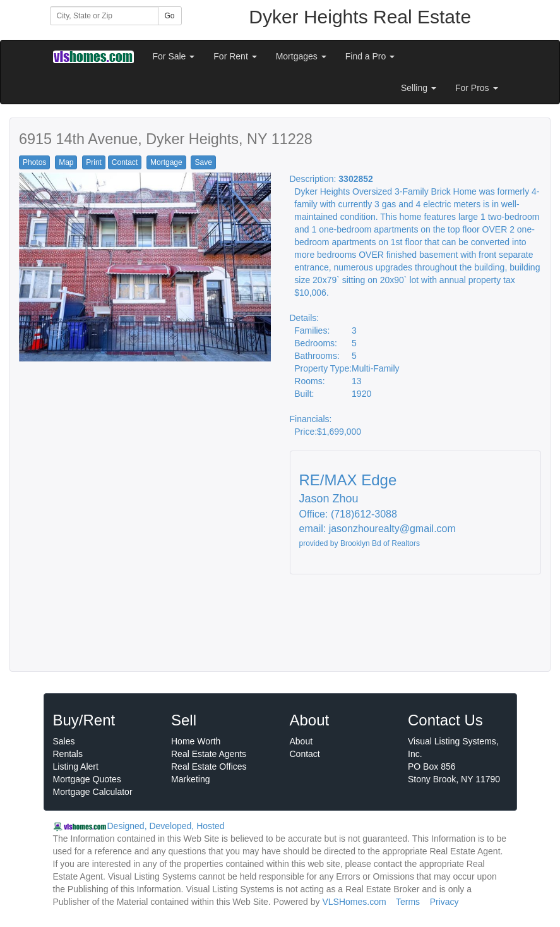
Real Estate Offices (209, 766)
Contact (305, 754)
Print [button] (94, 162)
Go (170, 16)
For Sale (174, 56)
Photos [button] (34, 162)
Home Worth (196, 741)
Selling (419, 88)
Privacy (444, 902)
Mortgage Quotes (87, 779)
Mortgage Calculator (93, 792)
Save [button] (203, 162)
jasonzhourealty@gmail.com (392, 529)
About (301, 741)
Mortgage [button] (166, 162)
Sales (64, 741)
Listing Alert (76, 766)
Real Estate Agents (209, 754)
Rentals (68, 754)
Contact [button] (125, 162)
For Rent (235, 56)
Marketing (190, 779)
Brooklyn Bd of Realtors (380, 543)
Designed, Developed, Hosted (166, 826)
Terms (408, 902)
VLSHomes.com (354, 902)
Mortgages (301, 56)
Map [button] (66, 162)
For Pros (477, 88)
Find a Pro (370, 56)
